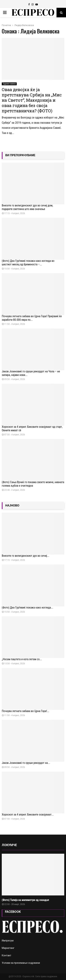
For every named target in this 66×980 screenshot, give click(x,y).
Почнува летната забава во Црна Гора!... (25, 711)
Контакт (7, 955)
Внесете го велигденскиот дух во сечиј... (26, 556)
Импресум (8, 941)
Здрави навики (9, 84)
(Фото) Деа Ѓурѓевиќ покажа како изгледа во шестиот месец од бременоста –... (28, 263)
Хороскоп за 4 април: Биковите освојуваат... (28, 815)
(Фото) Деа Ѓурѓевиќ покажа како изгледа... (27, 608)
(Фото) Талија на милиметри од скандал (25, 900)
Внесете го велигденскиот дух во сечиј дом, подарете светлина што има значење (27, 207)
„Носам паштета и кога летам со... (22, 659)
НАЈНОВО (12, 505)
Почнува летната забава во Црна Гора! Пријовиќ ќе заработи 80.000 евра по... (32, 318)
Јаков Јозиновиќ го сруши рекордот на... (26, 763)
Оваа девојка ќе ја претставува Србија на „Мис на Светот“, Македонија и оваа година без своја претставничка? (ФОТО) (32, 100)
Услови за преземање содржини (21, 963)
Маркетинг (8, 948)
